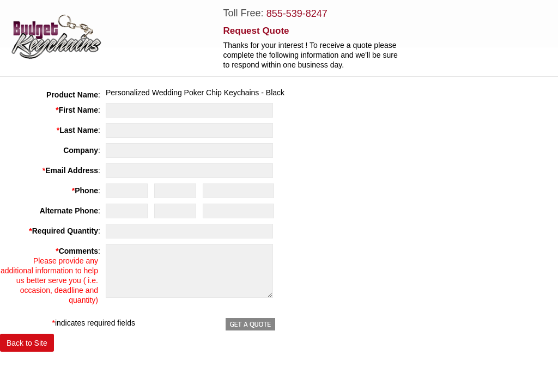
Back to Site (27, 343)
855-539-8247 (297, 14)
